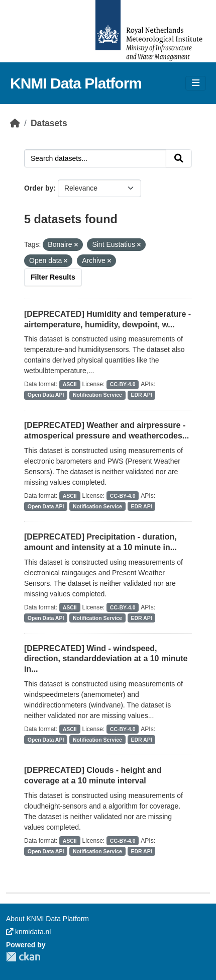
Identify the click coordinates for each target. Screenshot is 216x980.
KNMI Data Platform (76, 83)
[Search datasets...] (95, 158)
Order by (39, 188)
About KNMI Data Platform (47, 919)
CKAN (23, 957)
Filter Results (53, 277)
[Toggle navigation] (196, 83)
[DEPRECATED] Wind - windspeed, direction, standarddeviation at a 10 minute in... (106, 659)
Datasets (49, 123)
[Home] (15, 123)
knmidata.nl (28, 932)
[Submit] (179, 158)
